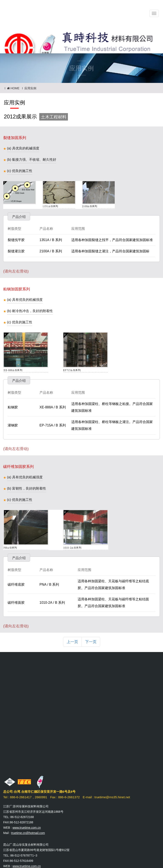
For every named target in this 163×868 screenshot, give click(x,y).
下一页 (91, 642)
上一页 (72, 642)
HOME (13, 88)
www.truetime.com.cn (27, 828)
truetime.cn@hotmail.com (28, 833)
